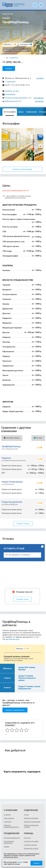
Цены (21, 112)
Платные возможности (12, 838)
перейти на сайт (12, 91)
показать (9, 69)
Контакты (27, 838)
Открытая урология (12, 502)
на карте (40, 78)
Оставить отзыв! (22, 599)
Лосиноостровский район (16, 98)
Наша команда (9, 818)
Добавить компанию (31, 818)
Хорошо (36, 863)
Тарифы (7, 847)
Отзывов (25, 44)
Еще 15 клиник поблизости (17, 50)
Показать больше (23, 524)
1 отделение (10, 82)
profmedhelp (10, 94)
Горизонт (6, 458)
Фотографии (10, 112)
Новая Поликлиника (12, 482)
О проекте (7, 815)
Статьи (26, 815)
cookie (20, 862)
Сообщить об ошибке (31, 841)
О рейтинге (8, 822)
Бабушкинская (11, 101)
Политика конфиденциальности (11, 826)
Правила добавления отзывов (31, 826)
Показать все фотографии (22, 169)
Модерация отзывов (31, 848)
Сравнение (31, 112)
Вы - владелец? (12, 58)
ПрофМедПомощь (11, 446)
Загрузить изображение (32, 822)
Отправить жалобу (30, 845)
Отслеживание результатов (9, 842)
